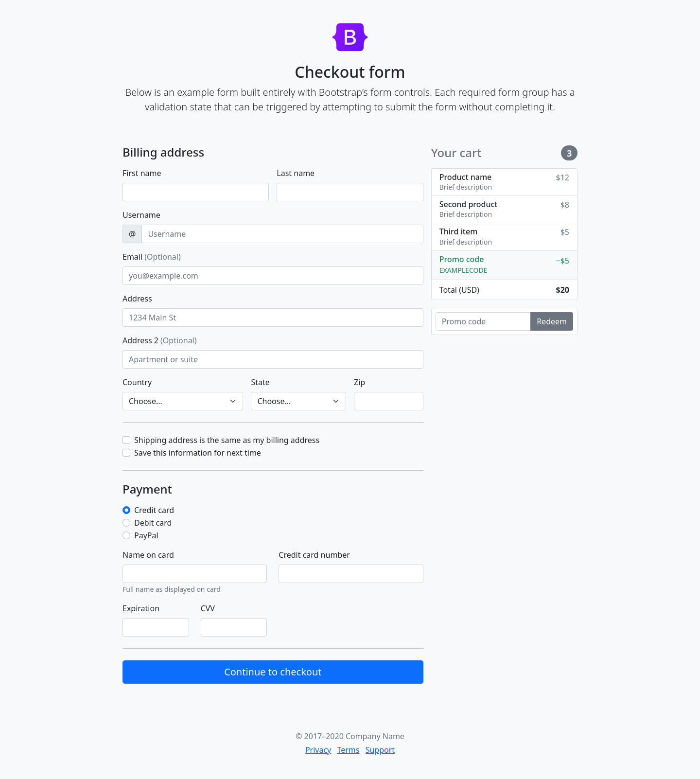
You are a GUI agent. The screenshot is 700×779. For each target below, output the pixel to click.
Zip (359, 382)
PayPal (146, 535)
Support (380, 750)
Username (141, 215)
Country (137, 382)
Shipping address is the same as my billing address (227, 440)
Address (137, 299)
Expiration (141, 608)
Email (152, 257)
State (260, 382)
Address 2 (160, 340)
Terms (348, 750)
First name (142, 173)
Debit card (153, 523)
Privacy (318, 750)
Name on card (148, 555)
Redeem (552, 321)
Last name (296, 173)
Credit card (154, 510)
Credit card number (314, 555)
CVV (208, 608)
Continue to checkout (273, 672)
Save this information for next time (198, 453)
